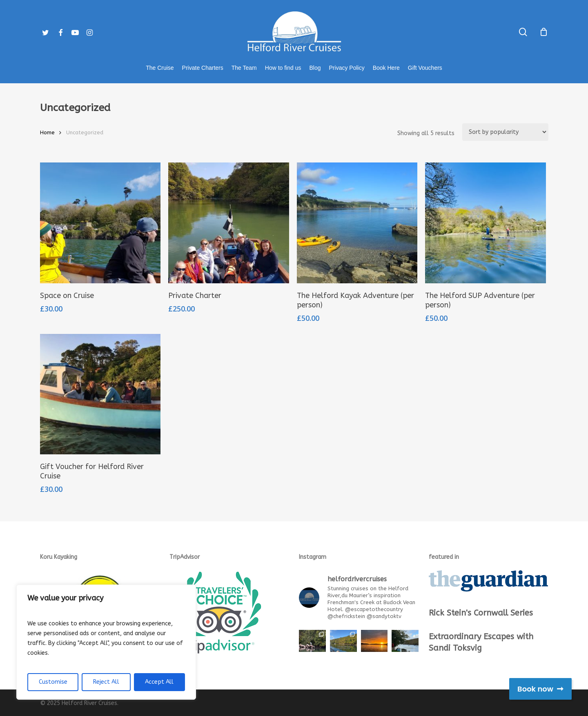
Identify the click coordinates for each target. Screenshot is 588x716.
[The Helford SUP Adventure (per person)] (486, 223)
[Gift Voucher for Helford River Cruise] (100, 394)
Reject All (106, 682)
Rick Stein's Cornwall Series (481, 613)
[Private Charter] (229, 223)
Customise (53, 682)
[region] (106, 642)
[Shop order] (505, 132)
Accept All (159, 682)
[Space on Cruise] (100, 223)
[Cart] (544, 32)
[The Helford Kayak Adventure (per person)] (357, 223)
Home (47, 132)
